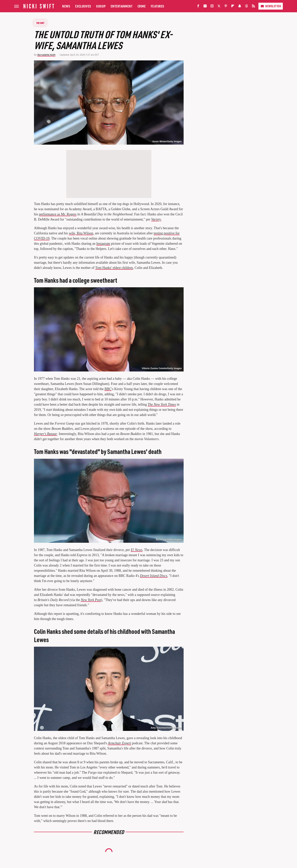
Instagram (103, 244)
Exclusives (83, 6)
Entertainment (122, 6)
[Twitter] (219, 7)
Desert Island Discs (154, 576)
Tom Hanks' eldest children (114, 268)
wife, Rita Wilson (81, 233)
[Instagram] (212, 7)
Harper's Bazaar (45, 434)
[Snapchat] (240, 7)
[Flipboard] (233, 7)
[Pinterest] (226, 7)
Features (158, 6)
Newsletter (271, 6)
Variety (156, 219)
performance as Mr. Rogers (58, 214)
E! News (137, 550)
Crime (142, 6)
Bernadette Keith (46, 55)
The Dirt (40, 23)
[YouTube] (205, 7)
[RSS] (253, 7)
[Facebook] (198, 7)
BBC (108, 389)
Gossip (101, 6)
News (66, 6)
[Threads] (247, 7)
